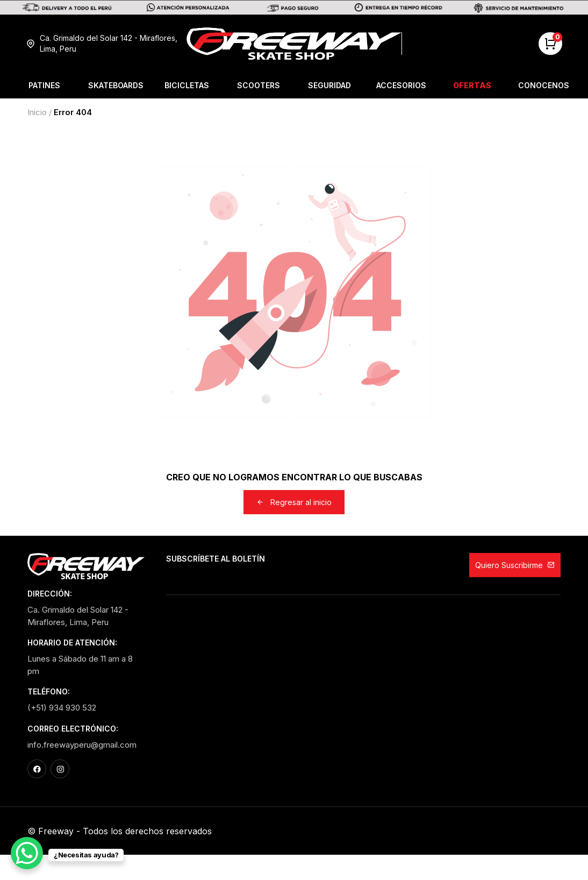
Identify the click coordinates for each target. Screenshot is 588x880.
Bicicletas (187, 85)
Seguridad (329, 85)
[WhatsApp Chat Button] (27, 853)
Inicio (37, 112)
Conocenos (544, 85)
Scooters (259, 85)
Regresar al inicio (294, 502)
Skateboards (116, 85)
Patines (44, 85)
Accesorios (401, 85)
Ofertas (472, 85)
